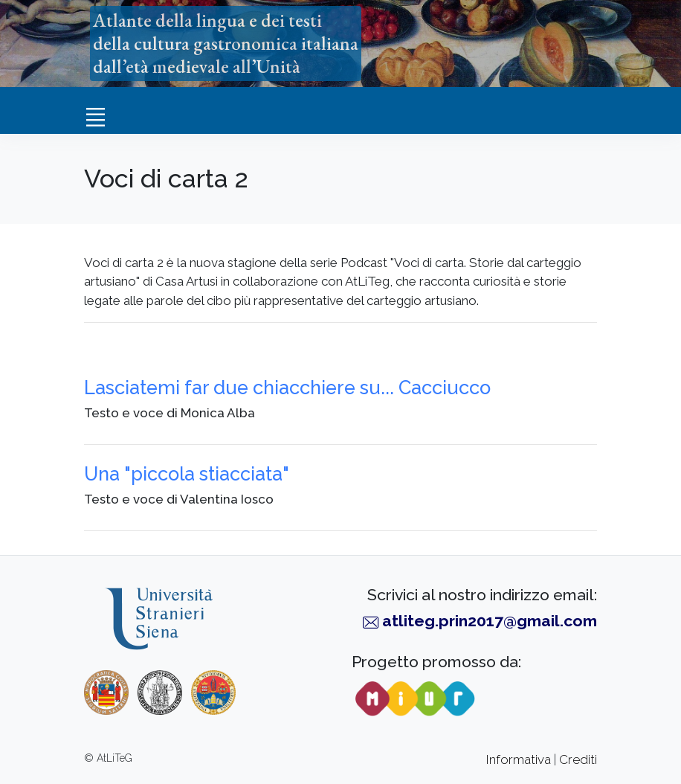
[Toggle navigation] (95, 117)
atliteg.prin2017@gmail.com (490, 621)
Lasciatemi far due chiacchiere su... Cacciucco (287, 388)
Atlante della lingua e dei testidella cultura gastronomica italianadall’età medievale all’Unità (226, 43)
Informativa (519, 759)
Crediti (578, 759)
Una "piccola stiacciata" (187, 474)
